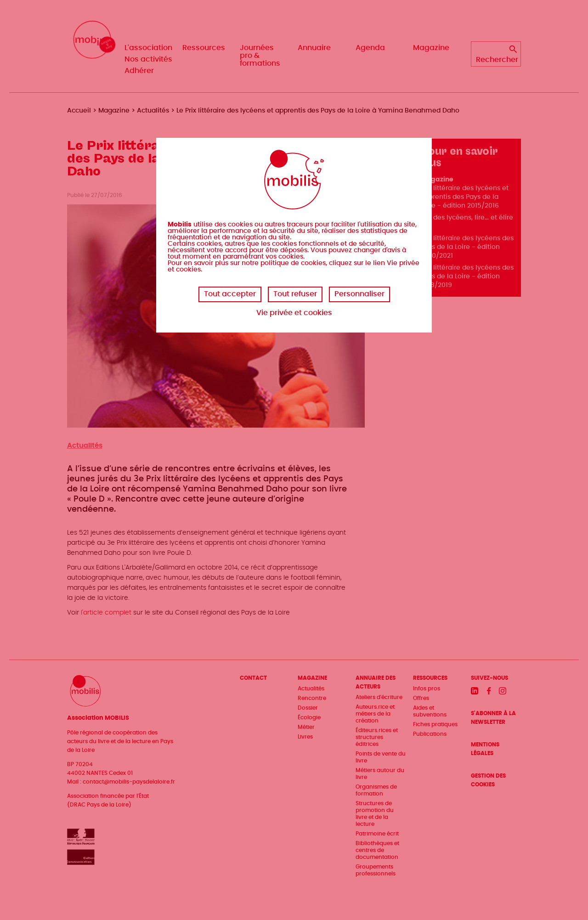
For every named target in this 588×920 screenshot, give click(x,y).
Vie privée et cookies (294, 313)
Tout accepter (230, 294)
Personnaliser (359, 294)
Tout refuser (295, 294)
